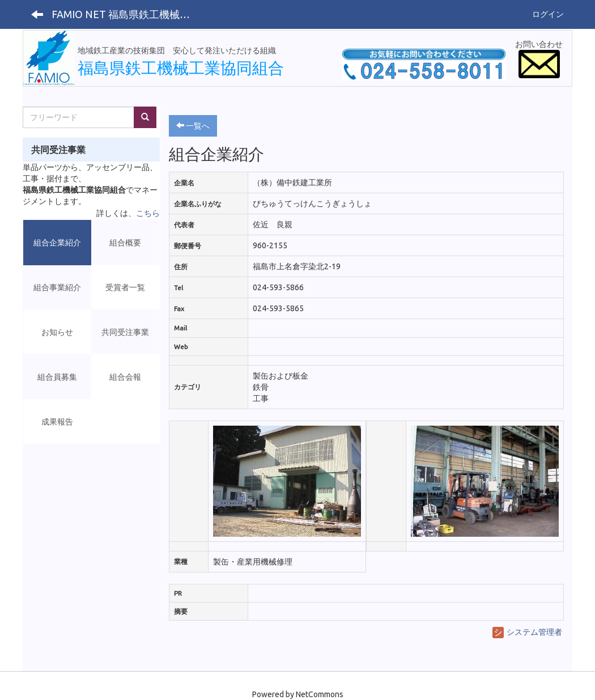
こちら (148, 213)
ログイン (548, 14)
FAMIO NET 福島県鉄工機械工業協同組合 (127, 14)
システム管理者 (527, 632)
